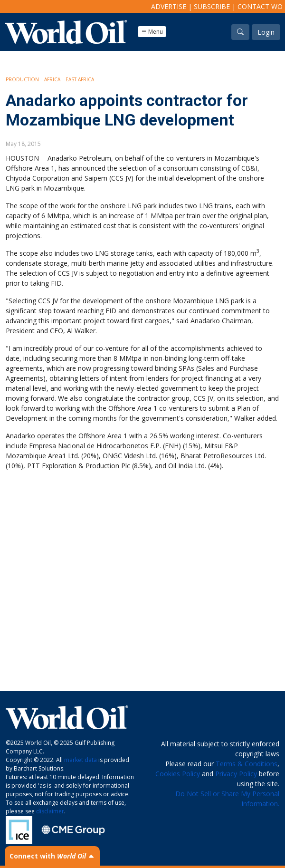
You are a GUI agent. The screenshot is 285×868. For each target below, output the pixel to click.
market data (81, 760)
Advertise (169, 6)
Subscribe (212, 6)
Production (22, 79)
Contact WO (260, 6)
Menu (152, 32)
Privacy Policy (236, 774)
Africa (52, 79)
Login (266, 32)
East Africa (80, 79)
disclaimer (50, 811)
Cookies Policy (178, 774)
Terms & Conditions (247, 764)
